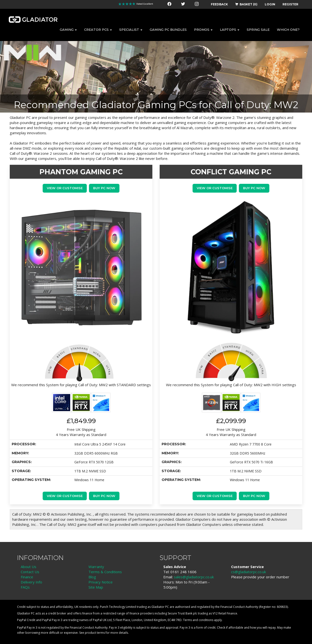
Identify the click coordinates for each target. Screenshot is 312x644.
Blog (92, 577)
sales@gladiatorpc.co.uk (194, 577)
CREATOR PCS (98, 30)
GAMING (68, 30)
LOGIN (270, 4)
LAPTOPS (230, 30)
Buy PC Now (104, 188)
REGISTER (290, 4)
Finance (27, 577)
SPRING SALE (258, 30)
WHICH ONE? (288, 30)
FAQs (25, 587)
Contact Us (30, 572)
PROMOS (203, 30)
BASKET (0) (246, 4)
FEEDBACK (219, 4)
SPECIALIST (131, 30)
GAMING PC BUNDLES (168, 30)
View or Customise (65, 188)
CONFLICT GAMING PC (231, 172)
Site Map (96, 587)
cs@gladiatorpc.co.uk (249, 572)
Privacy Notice (101, 582)
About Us (29, 567)
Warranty (96, 567)
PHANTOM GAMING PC (81, 172)
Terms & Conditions (105, 572)
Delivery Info (31, 582)
